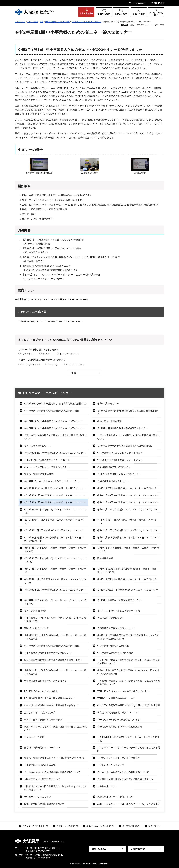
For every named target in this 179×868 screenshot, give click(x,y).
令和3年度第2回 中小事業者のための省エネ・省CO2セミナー (128, 488)
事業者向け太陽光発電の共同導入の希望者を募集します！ (53, 660)
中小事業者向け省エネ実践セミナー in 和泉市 (120, 453)
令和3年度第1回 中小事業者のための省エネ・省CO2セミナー (55, 495)
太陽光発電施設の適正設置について (42, 779)
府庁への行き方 (99, 849)
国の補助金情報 (105, 558)
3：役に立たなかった (69, 354)
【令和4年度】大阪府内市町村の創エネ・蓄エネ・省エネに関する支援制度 (55, 637)
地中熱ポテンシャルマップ (38, 797)
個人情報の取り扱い (131, 826)
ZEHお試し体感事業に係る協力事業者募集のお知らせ (51, 705)
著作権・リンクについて (67, 826)
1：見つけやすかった (31, 364)
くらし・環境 (33, 22)
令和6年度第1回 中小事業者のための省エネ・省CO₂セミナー (55, 590)
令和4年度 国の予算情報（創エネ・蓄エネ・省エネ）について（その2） (55, 560)
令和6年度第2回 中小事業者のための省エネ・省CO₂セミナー (55, 453)
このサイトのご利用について (35, 826)
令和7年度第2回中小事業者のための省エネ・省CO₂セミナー (54, 421)
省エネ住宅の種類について (38, 446)
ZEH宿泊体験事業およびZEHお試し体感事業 (120, 727)
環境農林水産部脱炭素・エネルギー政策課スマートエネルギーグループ (50, 321)
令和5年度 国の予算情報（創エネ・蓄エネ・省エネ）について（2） (55, 571)
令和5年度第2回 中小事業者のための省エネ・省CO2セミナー (128, 591)
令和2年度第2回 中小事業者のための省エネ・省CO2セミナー (128, 495)
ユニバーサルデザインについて (100, 826)
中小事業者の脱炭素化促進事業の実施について (48, 653)
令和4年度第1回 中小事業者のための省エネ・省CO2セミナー (55, 488)
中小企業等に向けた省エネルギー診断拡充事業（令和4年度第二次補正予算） (55, 619)
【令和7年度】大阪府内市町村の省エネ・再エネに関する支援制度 (128, 739)
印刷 (126, 25)
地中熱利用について (107, 786)
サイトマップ (154, 826)
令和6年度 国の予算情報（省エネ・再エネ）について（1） (128, 530)
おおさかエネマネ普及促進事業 (40, 713)
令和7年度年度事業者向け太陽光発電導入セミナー (123, 428)
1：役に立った (28, 354)
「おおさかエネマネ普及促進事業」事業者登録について (52, 772)
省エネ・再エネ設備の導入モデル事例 (43, 720)
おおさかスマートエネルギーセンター (86, 22)
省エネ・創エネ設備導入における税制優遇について (123, 772)
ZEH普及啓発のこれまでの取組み (41, 691)
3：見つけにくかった (75, 364)
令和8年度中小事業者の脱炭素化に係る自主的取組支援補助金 (55, 404)
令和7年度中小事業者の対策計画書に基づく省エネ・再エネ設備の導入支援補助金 (128, 672)
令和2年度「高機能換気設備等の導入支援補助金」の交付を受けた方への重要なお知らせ (128, 637)
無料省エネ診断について (36, 628)
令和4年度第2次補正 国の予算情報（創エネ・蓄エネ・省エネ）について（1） (54, 539)
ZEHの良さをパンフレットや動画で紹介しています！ (124, 691)
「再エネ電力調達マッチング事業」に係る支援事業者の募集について (129, 437)
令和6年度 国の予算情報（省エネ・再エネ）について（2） (54, 530)
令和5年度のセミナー (108, 404)
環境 (42, 22)
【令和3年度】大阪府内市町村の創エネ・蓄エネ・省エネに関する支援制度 (55, 672)
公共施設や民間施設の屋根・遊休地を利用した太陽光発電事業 (129, 705)
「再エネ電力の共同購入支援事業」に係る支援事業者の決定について (55, 437)
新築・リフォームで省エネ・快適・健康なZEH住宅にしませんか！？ (55, 728)
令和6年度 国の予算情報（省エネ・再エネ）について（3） (128, 510)
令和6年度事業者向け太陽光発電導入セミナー (120, 600)
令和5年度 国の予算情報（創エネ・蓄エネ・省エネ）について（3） (55, 511)
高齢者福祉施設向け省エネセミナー (115, 467)
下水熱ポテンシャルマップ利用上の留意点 (119, 758)
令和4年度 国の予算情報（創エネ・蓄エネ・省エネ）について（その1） (55, 602)
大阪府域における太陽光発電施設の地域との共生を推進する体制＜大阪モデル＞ (55, 788)
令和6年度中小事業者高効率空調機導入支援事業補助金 (52, 646)
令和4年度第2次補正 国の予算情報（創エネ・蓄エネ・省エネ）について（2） (127, 571)
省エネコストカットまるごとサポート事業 (119, 611)
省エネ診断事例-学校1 (35, 611)
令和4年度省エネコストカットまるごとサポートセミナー (53, 481)
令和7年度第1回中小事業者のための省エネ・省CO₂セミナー (54, 428)
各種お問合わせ (138, 849)
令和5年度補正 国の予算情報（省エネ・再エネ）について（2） (54, 522)
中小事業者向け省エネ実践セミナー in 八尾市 (120, 460)
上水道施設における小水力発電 (40, 765)
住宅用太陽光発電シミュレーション (42, 748)
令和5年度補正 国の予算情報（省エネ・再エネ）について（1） (127, 522)
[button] (137, 3)
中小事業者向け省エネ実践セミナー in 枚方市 (47, 460)
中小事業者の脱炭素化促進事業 (113, 646)
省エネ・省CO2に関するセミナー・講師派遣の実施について (54, 758)
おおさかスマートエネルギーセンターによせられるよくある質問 (129, 749)
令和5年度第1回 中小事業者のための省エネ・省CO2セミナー (128, 502)
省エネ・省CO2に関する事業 (39, 474)
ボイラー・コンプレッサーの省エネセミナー (46, 467)
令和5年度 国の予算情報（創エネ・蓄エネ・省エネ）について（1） (128, 539)
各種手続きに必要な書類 (110, 421)
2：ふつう (47, 354)
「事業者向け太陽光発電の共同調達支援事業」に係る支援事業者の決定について (129, 682)
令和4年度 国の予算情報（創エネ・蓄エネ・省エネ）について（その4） (55, 550)
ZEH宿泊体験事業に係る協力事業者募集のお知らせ (50, 698)
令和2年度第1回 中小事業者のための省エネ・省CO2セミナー (55, 502)
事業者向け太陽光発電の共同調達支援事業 (45, 681)
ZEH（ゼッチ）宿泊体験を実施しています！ (120, 720)
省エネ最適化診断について (111, 618)
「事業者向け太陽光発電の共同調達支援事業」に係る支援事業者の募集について (129, 662)
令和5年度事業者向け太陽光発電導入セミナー (120, 474)
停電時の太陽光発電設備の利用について (44, 804)
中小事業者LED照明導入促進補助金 (115, 653)
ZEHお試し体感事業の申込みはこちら (116, 698)
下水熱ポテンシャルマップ (111, 765)
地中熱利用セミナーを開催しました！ (116, 797)
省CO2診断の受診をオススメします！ (116, 628)
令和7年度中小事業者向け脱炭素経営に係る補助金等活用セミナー (128, 412)
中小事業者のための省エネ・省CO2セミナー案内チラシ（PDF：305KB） (52, 299)
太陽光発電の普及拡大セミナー (113, 481)
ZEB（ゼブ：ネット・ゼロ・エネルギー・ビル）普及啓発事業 (129, 804)
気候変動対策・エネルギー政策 (57, 22)
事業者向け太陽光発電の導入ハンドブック (119, 713)
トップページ (20, 22)
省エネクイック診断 (34, 737)
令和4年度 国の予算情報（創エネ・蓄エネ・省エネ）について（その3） (128, 550)
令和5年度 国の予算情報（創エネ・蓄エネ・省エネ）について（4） (55, 581)
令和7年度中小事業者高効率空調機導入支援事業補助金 (125, 446)
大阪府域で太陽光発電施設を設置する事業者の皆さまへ (125, 779)
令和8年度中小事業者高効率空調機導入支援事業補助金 (52, 411)
